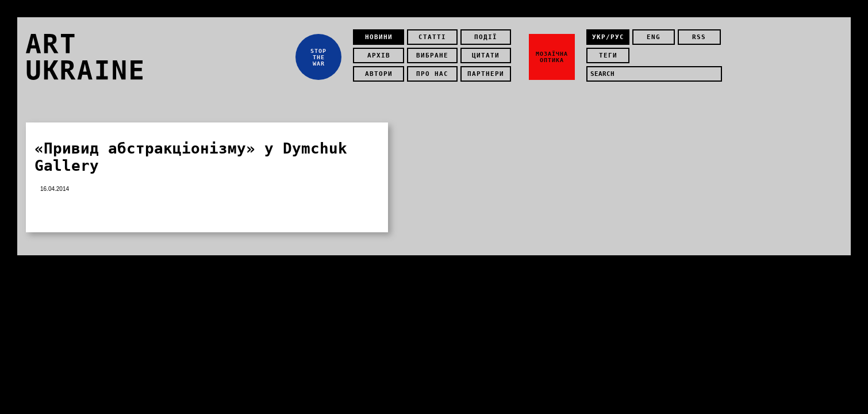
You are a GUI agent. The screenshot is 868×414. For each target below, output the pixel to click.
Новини (379, 37)
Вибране (432, 55)
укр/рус (608, 37)
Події (486, 37)
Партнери (486, 74)
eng (654, 37)
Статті (432, 37)
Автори (379, 74)
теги (608, 55)
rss (699, 37)
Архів (379, 55)
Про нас (432, 74)
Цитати (486, 55)
